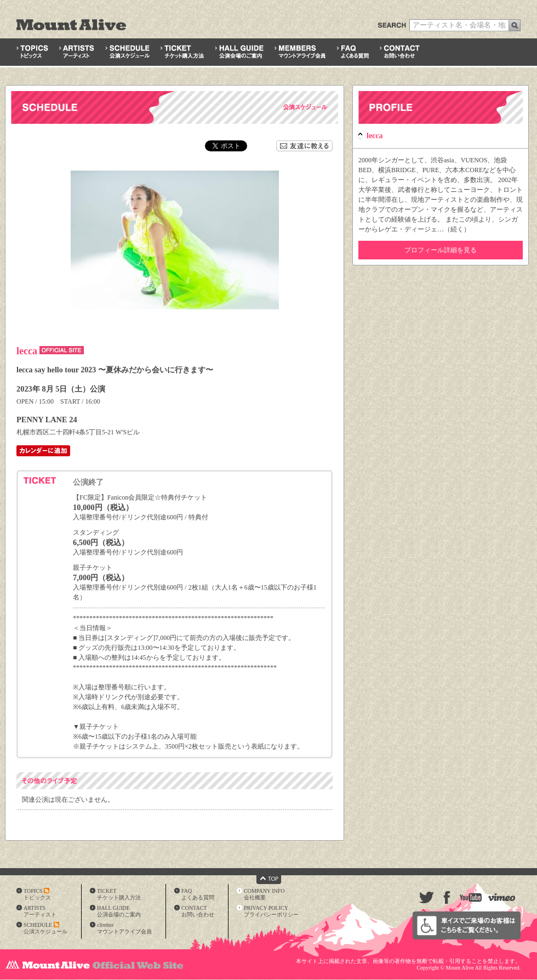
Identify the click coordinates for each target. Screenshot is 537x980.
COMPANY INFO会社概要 (264, 894)
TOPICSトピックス (37, 894)
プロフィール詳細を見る (441, 250)
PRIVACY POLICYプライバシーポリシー (271, 911)
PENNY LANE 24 (47, 420)
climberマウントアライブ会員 (124, 928)
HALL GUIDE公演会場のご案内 (119, 911)
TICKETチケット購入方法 (119, 894)
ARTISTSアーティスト (40, 911)
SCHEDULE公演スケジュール (45, 928)
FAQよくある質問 (198, 894)
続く (457, 229)
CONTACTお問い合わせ (198, 911)
